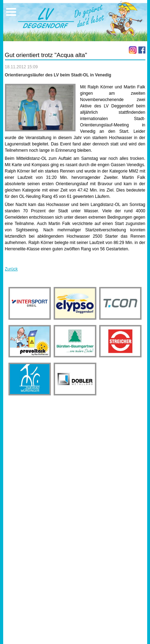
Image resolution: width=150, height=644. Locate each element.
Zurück (11, 269)
